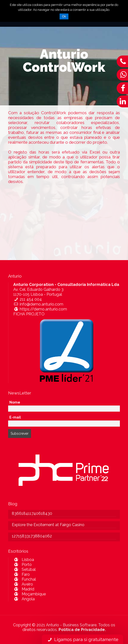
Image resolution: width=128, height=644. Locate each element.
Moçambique (30, 594)
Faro (22, 574)
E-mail (15, 417)
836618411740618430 (32, 513)
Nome (15, 402)
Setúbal (24, 569)
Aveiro (23, 584)
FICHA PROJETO (29, 314)
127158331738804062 (32, 536)
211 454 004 (28, 299)
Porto (23, 565)
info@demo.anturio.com (38, 304)
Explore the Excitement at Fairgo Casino (48, 525)
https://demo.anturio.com (40, 309)
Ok (64, 16)
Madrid (24, 589)
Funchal (25, 579)
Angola (24, 599)
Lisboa (24, 560)
